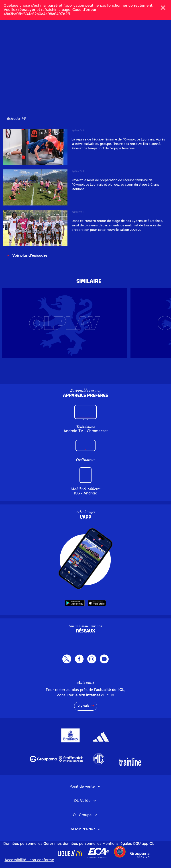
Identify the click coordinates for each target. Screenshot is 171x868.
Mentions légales (117, 844)
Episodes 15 (16, 119)
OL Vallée (82, 801)
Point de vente (82, 787)
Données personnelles (23, 844)
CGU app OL (144, 844)
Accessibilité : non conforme (29, 860)
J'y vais (84, 706)
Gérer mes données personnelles (72, 844)
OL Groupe (82, 815)
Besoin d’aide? (82, 829)
